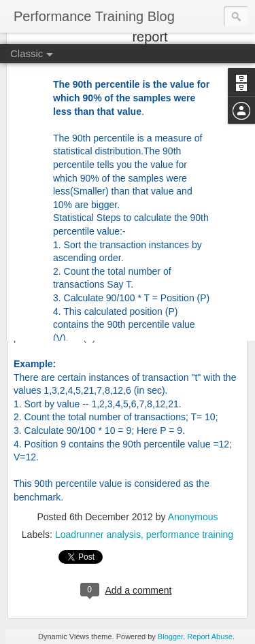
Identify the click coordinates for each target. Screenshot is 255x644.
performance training (190, 535)
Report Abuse (210, 637)
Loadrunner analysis (98, 535)
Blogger (170, 637)
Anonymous (193, 517)
